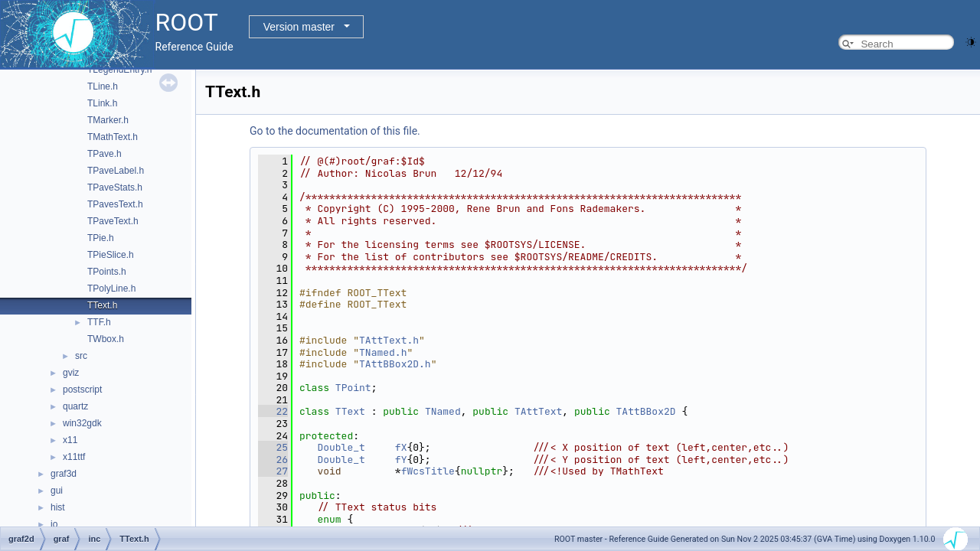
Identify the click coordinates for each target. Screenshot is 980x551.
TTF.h (99, 322)
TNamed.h (383, 352)
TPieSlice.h (111, 255)
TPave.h (105, 154)
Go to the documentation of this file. (335, 131)
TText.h (102, 305)
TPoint (353, 388)
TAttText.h (389, 340)
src (81, 356)
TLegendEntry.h (120, 70)
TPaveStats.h (115, 187)
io (54, 524)
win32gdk (82, 423)
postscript (82, 390)
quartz (75, 406)
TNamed (443, 411)
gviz (71, 373)
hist (58, 507)
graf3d (64, 474)
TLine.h (103, 86)
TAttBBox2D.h (395, 364)
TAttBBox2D (646, 411)
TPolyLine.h (111, 289)
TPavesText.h (115, 204)
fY (401, 460)
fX (401, 447)
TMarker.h (108, 120)
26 (273, 460)
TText (350, 411)
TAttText (538, 411)
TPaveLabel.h (116, 171)
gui (57, 491)
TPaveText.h (113, 221)
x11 (70, 440)
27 (273, 471)
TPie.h (101, 238)
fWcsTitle (428, 471)
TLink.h (102, 103)
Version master (299, 27)
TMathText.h (113, 137)
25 (273, 447)
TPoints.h (107, 272)
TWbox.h (106, 339)
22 (273, 411)
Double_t (341, 447)
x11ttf (74, 457)
